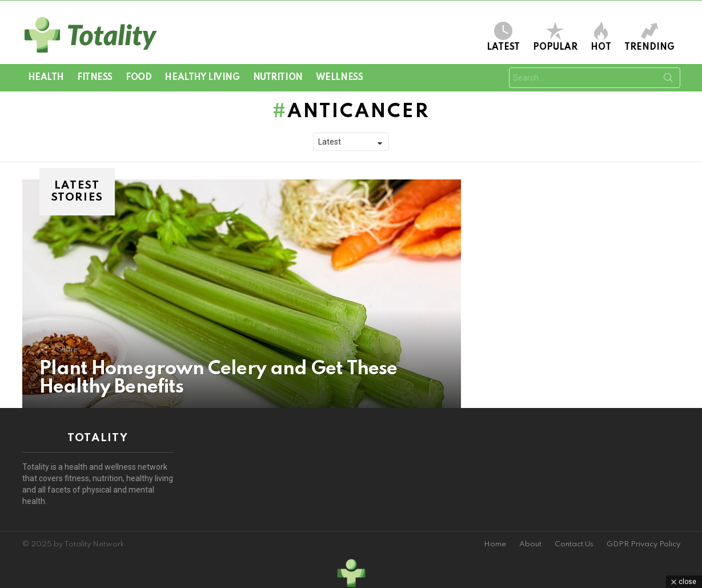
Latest (503, 37)
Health (46, 78)
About (530, 544)
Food (139, 78)
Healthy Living (202, 78)
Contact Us (574, 544)
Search (668, 80)
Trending (649, 37)
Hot (601, 37)
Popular (555, 37)
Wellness (340, 78)
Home (495, 544)
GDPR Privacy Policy (643, 544)
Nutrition (278, 78)
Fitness (95, 78)
